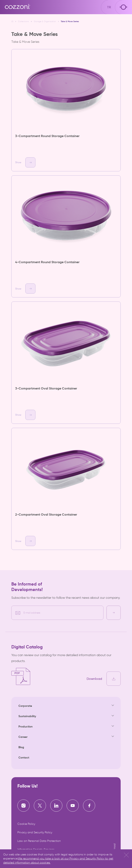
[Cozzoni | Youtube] (73, 806)
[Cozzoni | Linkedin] (56, 806)
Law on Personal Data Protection (39, 841)
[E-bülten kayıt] (114, 613)
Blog (21, 747)
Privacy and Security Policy (35, 832)
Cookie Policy (26, 824)
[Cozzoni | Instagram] (23, 806)
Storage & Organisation (45, 21)
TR (109, 7)
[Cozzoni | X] (40, 806)
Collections (23, 21)
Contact (24, 757)
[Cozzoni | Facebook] (89, 806)
